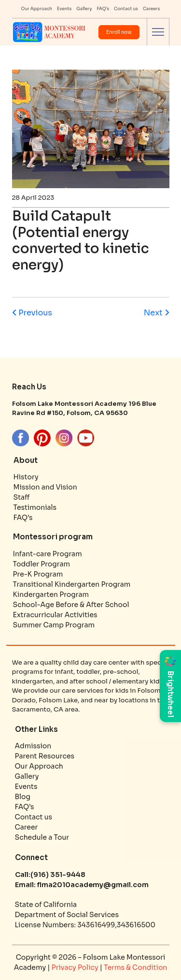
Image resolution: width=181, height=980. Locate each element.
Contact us (126, 9)
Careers (152, 9)
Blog (23, 797)
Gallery (84, 9)
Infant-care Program (48, 554)
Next (157, 313)
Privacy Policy (76, 967)
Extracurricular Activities (55, 615)
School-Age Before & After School (71, 605)
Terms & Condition (135, 967)
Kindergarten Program (51, 594)
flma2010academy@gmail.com (92, 885)
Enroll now (119, 32)
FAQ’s (103, 9)
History (26, 477)
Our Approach (37, 9)
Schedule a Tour (42, 837)
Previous (32, 313)
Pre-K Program (38, 574)
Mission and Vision (45, 487)
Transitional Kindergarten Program (72, 584)
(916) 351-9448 (58, 875)
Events (64, 9)
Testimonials (35, 507)
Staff (22, 497)
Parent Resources (45, 756)
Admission (33, 746)
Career (27, 827)
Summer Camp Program (54, 625)
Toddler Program (42, 564)
